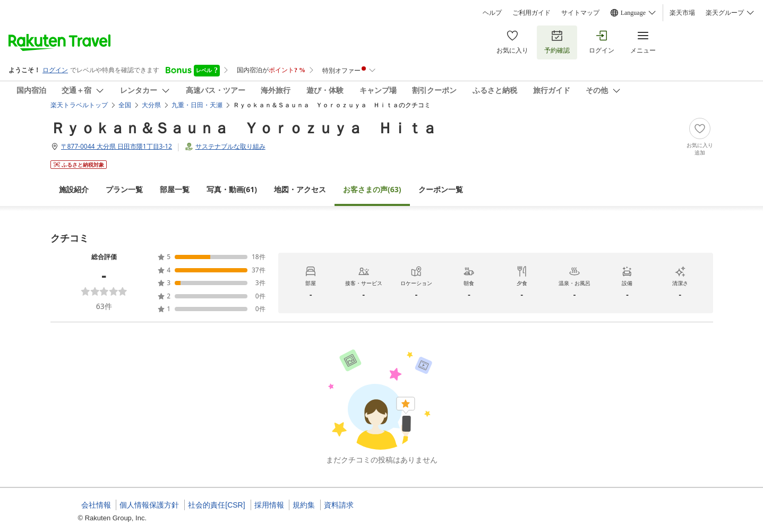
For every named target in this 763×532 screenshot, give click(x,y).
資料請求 (339, 505)
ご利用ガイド (531, 13)
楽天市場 (682, 13)
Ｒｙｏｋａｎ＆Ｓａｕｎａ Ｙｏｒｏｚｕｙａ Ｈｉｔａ (244, 127)
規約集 (304, 505)
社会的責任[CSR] (216, 505)
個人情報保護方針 (149, 505)
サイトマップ (580, 13)
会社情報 (96, 505)
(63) (372, 189)
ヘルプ (492, 13)
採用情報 (269, 505)
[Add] (700, 137)
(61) (232, 189)
